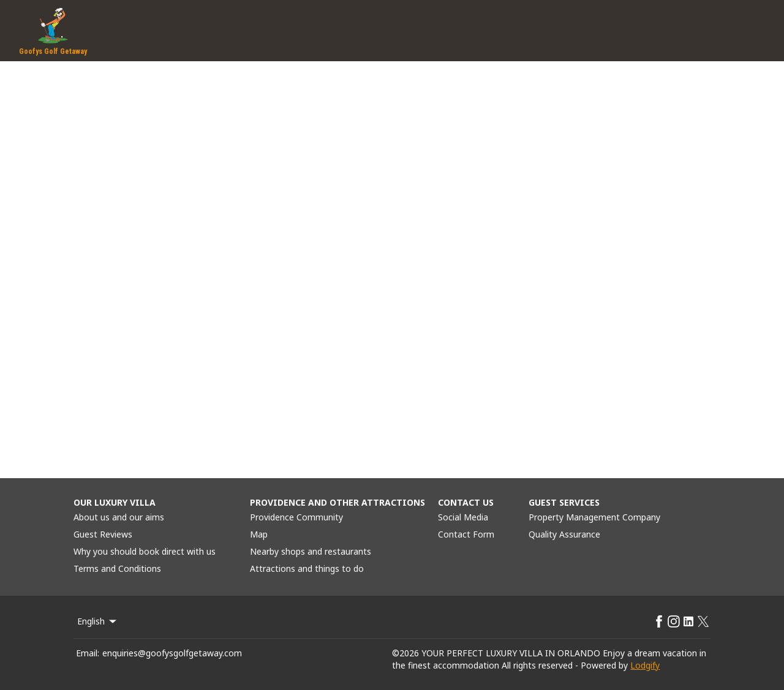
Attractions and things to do (307, 568)
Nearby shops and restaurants (311, 551)
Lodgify (645, 665)
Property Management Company (594, 517)
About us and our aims (119, 517)
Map (259, 534)
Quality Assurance (564, 534)
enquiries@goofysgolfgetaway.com (172, 653)
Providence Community (296, 517)
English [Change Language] (98, 621)
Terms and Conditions (117, 568)
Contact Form (466, 534)
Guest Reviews (103, 534)
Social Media (463, 517)
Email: (88, 653)
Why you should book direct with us (145, 551)
